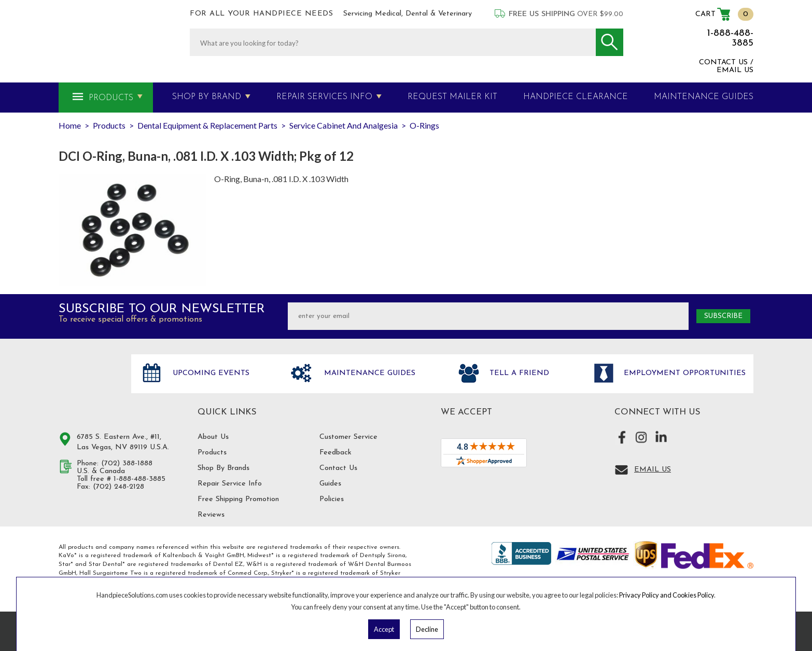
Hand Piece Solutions (89, 384)
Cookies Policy (693, 595)
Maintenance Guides (368, 373)
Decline (427, 629)
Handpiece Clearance (576, 97)
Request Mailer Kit (452, 97)
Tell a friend (518, 373)
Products (111, 98)
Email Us (653, 470)
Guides (330, 484)
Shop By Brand (207, 97)
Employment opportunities (683, 373)
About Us (213, 437)
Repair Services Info (324, 97)
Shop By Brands (223, 468)
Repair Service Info (230, 484)
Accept (384, 629)
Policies (332, 499)
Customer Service (348, 437)
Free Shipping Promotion (238, 499)
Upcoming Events (210, 373)
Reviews (211, 515)
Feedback (335, 453)
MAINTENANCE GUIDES (704, 97)
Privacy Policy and (646, 595)
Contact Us (338, 468)
